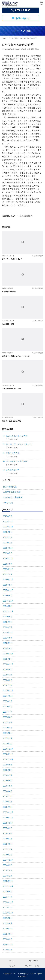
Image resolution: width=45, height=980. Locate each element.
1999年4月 (8, 950)
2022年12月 (8, 527)
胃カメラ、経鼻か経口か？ (12, 259)
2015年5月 (8, 596)
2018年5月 (8, 564)
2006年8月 (8, 770)
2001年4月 (8, 923)
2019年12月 (8, 548)
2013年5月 (8, 617)
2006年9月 (8, 765)
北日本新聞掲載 (34, 49)
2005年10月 (8, 823)
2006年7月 (8, 775)
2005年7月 (8, 839)
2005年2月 (8, 855)
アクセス (12, 966)
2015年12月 (8, 590)
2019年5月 (8, 553)
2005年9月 (8, 828)
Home (4, 38)
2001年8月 (8, 918)
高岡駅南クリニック (26, 974)
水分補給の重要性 (9, 291)
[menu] (42, 3)
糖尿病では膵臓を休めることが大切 (16, 356)
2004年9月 (8, 865)
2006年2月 (8, 802)
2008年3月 (8, 675)
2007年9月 (8, 701)
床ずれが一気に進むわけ (11, 389)
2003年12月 (8, 881)
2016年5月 (8, 585)
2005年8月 (8, 833)
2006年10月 (8, 759)
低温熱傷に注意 (8, 324)
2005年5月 (8, 849)
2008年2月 (8, 680)
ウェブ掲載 (8, 503)
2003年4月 (8, 897)
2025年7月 (8, 516)
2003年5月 (8, 892)
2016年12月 (8, 580)
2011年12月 (8, 633)
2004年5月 (8, 870)
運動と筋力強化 (13, 453)
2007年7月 (8, 712)
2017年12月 (8, 569)
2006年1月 (8, 807)
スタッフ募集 (33, 961)
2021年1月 (8, 543)
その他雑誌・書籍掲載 (13, 497)
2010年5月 (8, 648)
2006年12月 (8, 749)
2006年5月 (8, 786)
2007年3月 (8, 733)
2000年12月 (8, 929)
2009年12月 (8, 654)
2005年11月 (8, 818)
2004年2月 (8, 876)
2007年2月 (8, 738)
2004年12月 (8, 860)
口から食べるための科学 (29, 38)
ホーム (12, 961)
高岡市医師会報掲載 (12, 492)
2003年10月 (8, 886)
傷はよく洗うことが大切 (11, 421)
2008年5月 (8, 670)
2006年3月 (8, 797)
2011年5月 (8, 638)
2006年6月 (8, 781)
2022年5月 (8, 532)
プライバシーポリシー (33, 966)
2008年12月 (8, 664)
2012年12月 (8, 622)
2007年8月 (8, 707)
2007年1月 (8, 744)
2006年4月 (8, 791)
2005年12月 (8, 812)
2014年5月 (8, 606)
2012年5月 (8, 627)
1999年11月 (8, 945)
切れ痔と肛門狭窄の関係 (17, 461)
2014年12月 (8, 601)
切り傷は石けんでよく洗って (19, 444)
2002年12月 (8, 902)
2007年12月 (8, 691)
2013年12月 (8, 611)
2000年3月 (8, 939)
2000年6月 (8, 934)
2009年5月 (8, 659)
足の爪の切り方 (13, 470)
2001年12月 (8, 913)
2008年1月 (8, 685)
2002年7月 (8, 908)
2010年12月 (8, 643)
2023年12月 (8, 522)
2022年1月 (8, 537)
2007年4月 (8, 728)
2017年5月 (8, 574)
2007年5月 (8, 722)
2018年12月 (8, 559)
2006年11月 (8, 754)
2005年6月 (8, 844)
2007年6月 (8, 717)
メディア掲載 (13, 38)
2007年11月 (8, 696)
